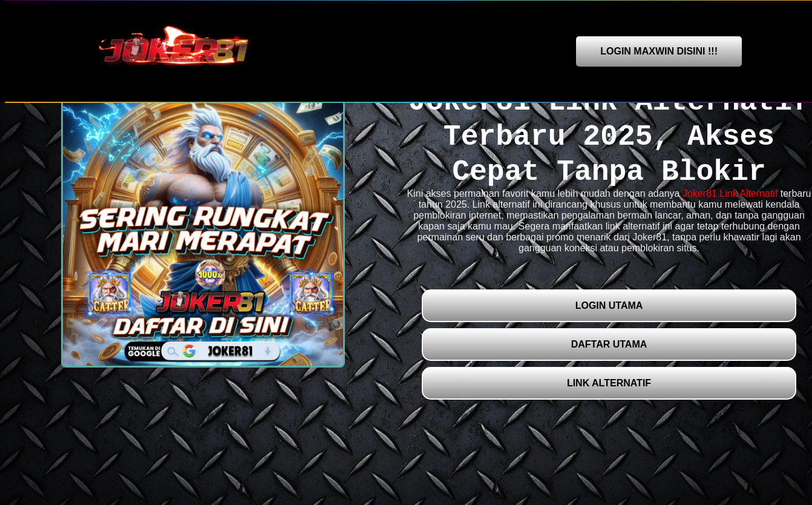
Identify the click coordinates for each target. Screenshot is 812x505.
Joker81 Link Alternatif (730, 193)
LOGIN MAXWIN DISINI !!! (659, 51)
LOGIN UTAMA (609, 305)
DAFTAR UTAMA (609, 344)
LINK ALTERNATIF (609, 383)
